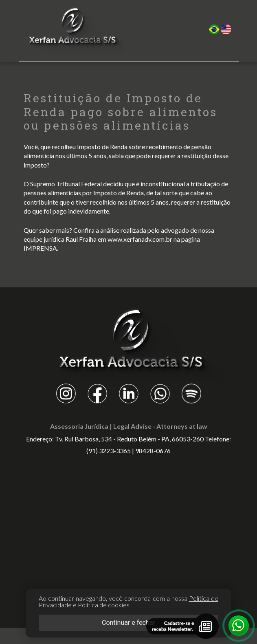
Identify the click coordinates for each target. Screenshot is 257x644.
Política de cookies (104, 605)
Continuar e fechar (128, 623)
